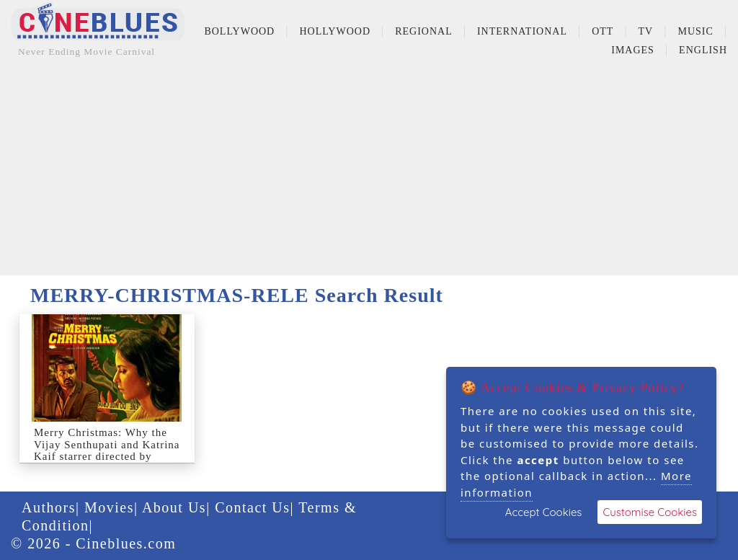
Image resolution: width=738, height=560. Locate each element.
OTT (603, 31)
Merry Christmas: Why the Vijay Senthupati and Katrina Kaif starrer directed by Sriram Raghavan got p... (107, 450)
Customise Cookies (650, 512)
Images (633, 50)
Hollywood (335, 31)
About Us (174, 507)
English (703, 50)
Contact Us (252, 507)
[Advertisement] (369, 174)
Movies (109, 507)
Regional (424, 31)
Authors (49, 507)
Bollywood (239, 31)
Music (695, 31)
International (522, 31)
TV (646, 31)
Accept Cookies (544, 512)
